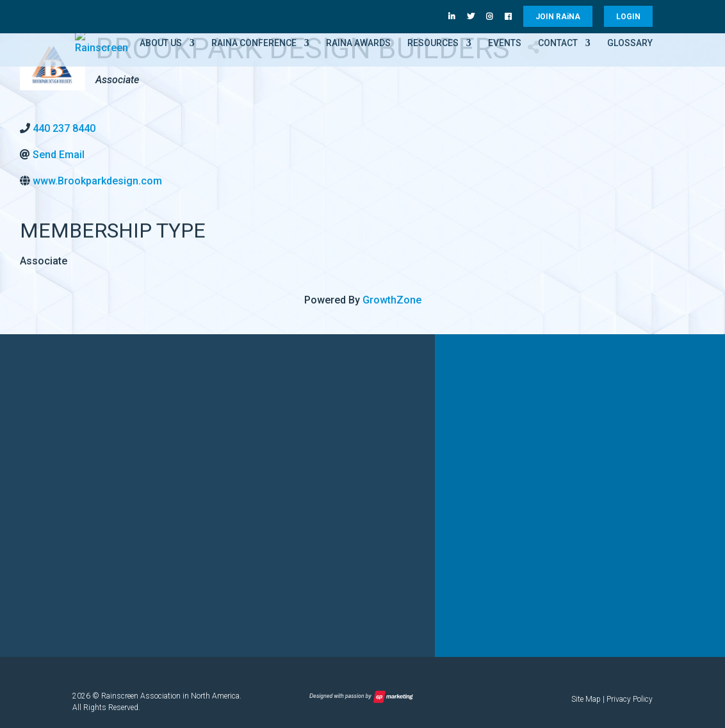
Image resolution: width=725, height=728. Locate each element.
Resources (433, 43)
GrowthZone (392, 300)
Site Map (586, 699)
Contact (558, 43)
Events (505, 43)
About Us (161, 43)
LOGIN (628, 17)
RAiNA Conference (254, 43)
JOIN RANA (558, 17)
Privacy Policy (630, 699)
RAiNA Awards (358, 43)
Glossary (630, 43)
